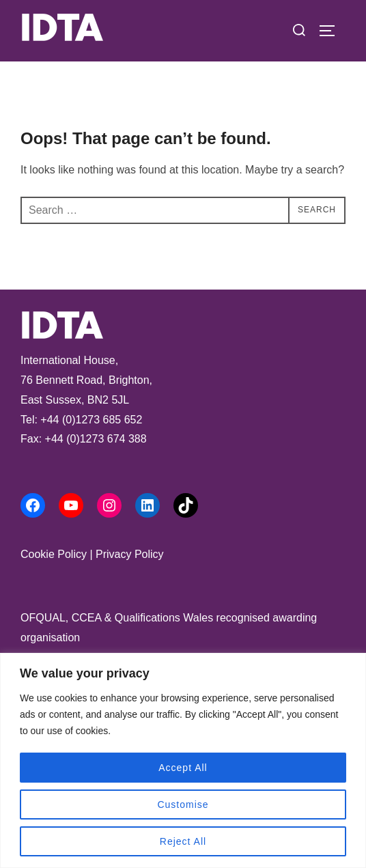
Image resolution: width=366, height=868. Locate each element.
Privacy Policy (130, 554)
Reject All (183, 841)
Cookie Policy (54, 554)
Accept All (183, 768)
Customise (183, 804)
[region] (183, 760)
